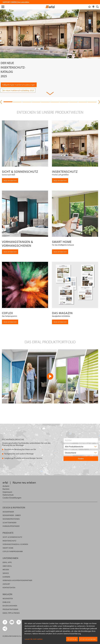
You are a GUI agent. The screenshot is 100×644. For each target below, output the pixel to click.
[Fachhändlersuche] (93, 7)
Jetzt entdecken (10, 180)
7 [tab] (64, 101)
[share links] (5, 629)
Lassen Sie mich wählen (34, 639)
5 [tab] (45, 101)
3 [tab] (27, 101)
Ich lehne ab (72, 639)
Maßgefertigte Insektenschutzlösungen (19, 85)
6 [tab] (55, 101)
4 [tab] (36, 101)
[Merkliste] (89, 7)
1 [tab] (8, 101)
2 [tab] (17, 101)
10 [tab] (92, 101)
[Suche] (97, 7)
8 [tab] (73, 101)
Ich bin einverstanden (88, 639)
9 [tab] (83, 101)
